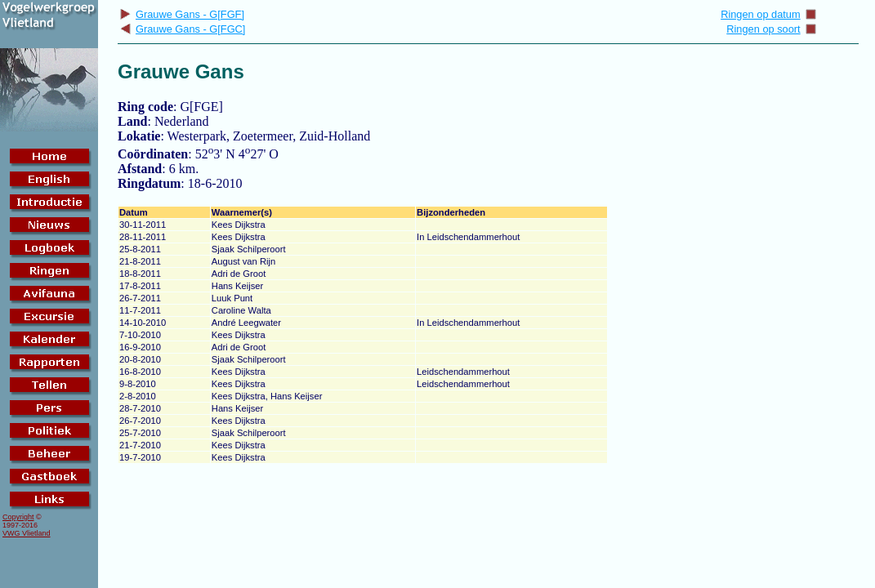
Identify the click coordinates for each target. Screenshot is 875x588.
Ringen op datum (768, 14)
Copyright (18, 517)
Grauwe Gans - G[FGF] (182, 14)
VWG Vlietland (27, 533)
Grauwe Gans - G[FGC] (182, 29)
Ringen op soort (771, 29)
